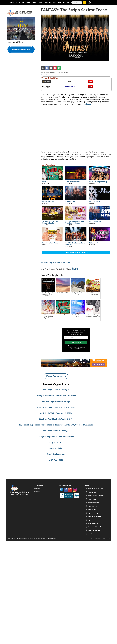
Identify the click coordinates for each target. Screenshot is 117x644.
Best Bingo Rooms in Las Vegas (56, 391)
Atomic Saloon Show (73, 183)
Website (38, 493)
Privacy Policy (106, 540)
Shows (34, 2)
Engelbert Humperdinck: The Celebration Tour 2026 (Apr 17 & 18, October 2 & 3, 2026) (56, 426)
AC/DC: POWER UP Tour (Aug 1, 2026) (56, 414)
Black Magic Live (48, 203)
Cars (55, 2)
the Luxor (87, 105)
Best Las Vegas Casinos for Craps (56, 403)
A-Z (64, 2)
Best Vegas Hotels (93, 504)
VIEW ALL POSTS (56, 461)
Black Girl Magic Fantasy (98, 183)
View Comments (56, 377)
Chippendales (70, 203)
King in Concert (56, 444)
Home (12, 2)
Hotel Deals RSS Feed (94, 528)
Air (23, 2)
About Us (91, 535)
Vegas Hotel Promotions (95, 490)
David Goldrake (56, 450)
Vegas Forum (92, 521)
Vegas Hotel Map (93, 514)
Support (38, 490)
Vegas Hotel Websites (95, 518)
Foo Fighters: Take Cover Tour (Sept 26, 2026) (56, 409)
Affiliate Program (93, 525)
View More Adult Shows (76, 254)
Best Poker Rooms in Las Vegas (56, 432)
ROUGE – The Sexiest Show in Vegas (75, 245)
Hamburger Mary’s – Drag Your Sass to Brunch (75, 224)
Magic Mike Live (95, 223)
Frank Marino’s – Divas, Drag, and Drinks (50, 224)
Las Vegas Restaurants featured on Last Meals (56, 397)
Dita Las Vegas (95, 203)
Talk (60, 2)
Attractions (47, 2)
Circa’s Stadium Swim (56, 455)
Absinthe (45, 183)
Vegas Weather (93, 507)
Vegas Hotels (92, 493)
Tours (40, 2)
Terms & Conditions (95, 540)
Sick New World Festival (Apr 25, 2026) (56, 420)
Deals (28, 2)
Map (69, 2)
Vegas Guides (92, 511)
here (75, 270)
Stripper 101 (94, 244)
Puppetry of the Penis (50, 244)
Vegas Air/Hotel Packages (96, 497)
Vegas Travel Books (94, 532)
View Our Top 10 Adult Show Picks (55, 264)
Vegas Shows (92, 500)
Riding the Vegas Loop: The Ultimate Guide (56, 438)
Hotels (18, 2)
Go (84, 3)
